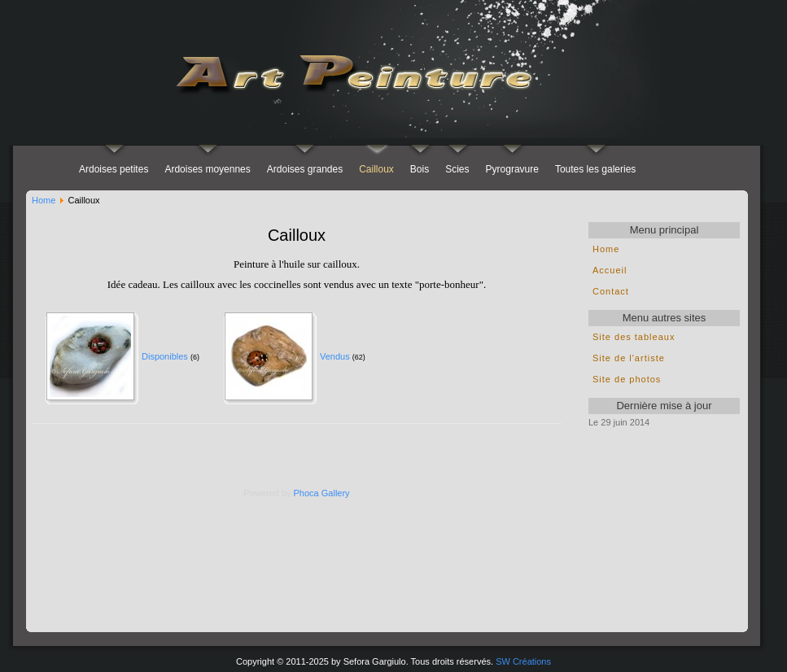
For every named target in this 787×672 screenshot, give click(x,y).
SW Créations (523, 661)
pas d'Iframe (664, 533)
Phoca (306, 493)
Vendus (335, 356)
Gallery (336, 493)
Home (44, 200)
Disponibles (165, 356)
